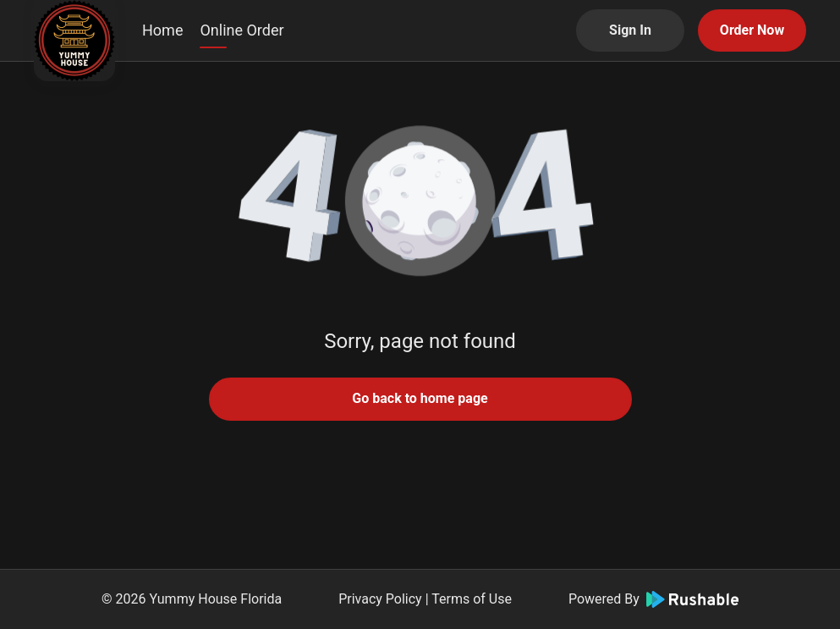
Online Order (242, 30)
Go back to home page (420, 398)
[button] (420, 203)
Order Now (752, 30)
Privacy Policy (380, 599)
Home (162, 30)
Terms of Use (472, 599)
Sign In (630, 30)
